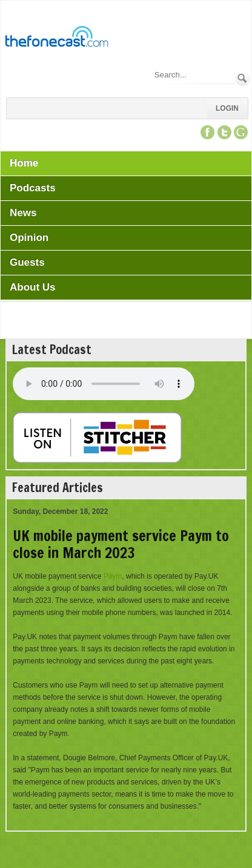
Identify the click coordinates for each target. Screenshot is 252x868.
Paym (113, 576)
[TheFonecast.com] (56, 39)
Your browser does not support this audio (104, 384)
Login (227, 108)
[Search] (194, 75)
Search (243, 78)
